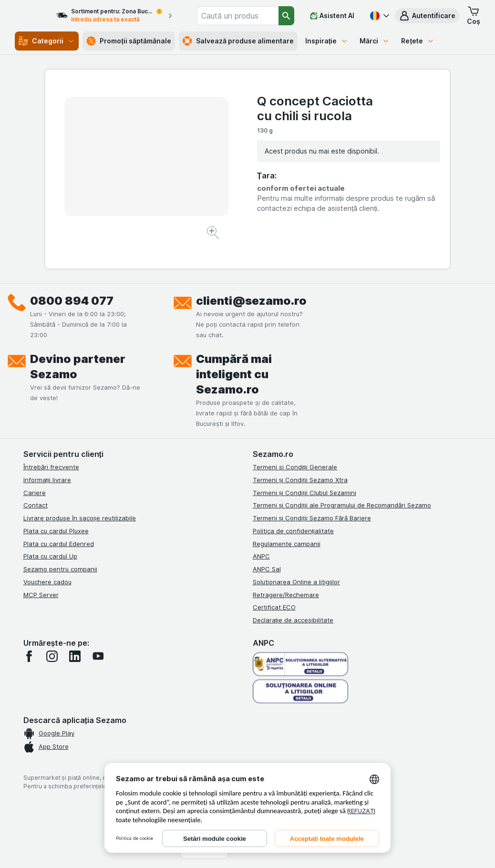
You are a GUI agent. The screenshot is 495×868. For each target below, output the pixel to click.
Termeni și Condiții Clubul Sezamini (304, 493)
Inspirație (327, 41)
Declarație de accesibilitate (293, 620)
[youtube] (98, 656)
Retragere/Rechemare (286, 595)
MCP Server (41, 595)
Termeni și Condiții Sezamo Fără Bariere (312, 518)
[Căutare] (287, 16)
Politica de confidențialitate (294, 531)
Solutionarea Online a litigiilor (296, 582)
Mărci (375, 41)
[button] (427, 16)
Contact (36, 505)
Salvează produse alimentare (238, 41)
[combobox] (249, 16)
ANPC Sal (267, 569)
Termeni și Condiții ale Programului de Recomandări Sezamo (342, 505)
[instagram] (52, 656)
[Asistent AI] (332, 16)
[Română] (379, 16)
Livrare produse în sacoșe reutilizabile (80, 518)
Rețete (418, 41)
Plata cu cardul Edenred (59, 544)
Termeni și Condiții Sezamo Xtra (300, 480)
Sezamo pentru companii (60, 569)
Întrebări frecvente (51, 467)
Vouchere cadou (47, 582)
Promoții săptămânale (129, 41)
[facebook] (29, 656)
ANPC (261, 556)
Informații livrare (47, 480)
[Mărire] (214, 234)
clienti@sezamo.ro (251, 301)
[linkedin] (75, 656)
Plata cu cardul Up (50, 556)
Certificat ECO (274, 607)
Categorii (47, 41)
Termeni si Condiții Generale (295, 467)
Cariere (35, 493)
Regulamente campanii (287, 544)
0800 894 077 (72, 301)
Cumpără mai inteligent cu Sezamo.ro (234, 374)
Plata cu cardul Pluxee (56, 531)
